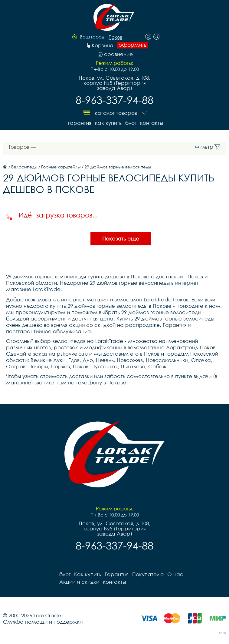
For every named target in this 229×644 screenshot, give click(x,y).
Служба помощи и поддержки (43, 622)
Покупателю (148, 574)
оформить (132, 45)
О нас (175, 574)
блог (131, 123)
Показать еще (121, 239)
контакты (152, 123)
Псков (115, 37)
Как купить (108, 123)
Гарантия (80, 123)
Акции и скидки (79, 582)
